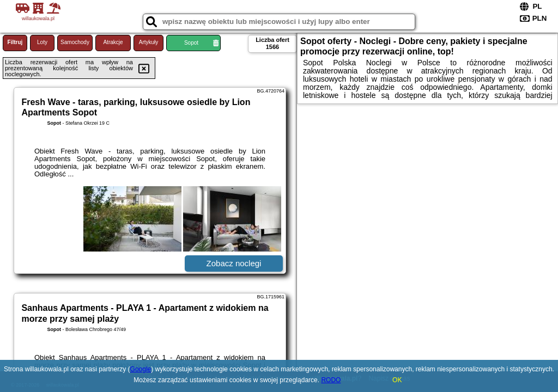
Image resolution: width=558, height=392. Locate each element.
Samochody (75, 42)
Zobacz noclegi (234, 263)
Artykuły (149, 42)
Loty (42, 42)
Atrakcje (113, 42)
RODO (331, 380)
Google (141, 369)
